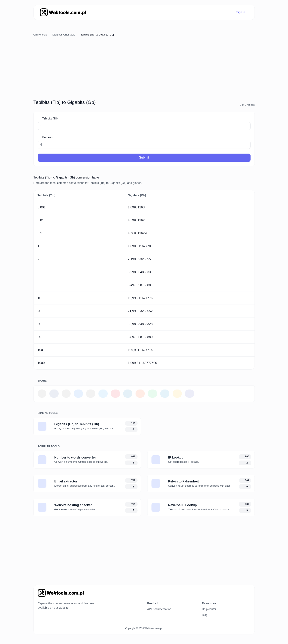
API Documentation (159, 609)
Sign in (240, 12)
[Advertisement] (144, 68)
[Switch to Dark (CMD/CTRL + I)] (249, 592)
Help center (209, 609)
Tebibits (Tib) (50, 118)
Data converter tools (64, 35)
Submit (144, 157)
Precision (48, 137)
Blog (205, 615)
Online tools (40, 35)
